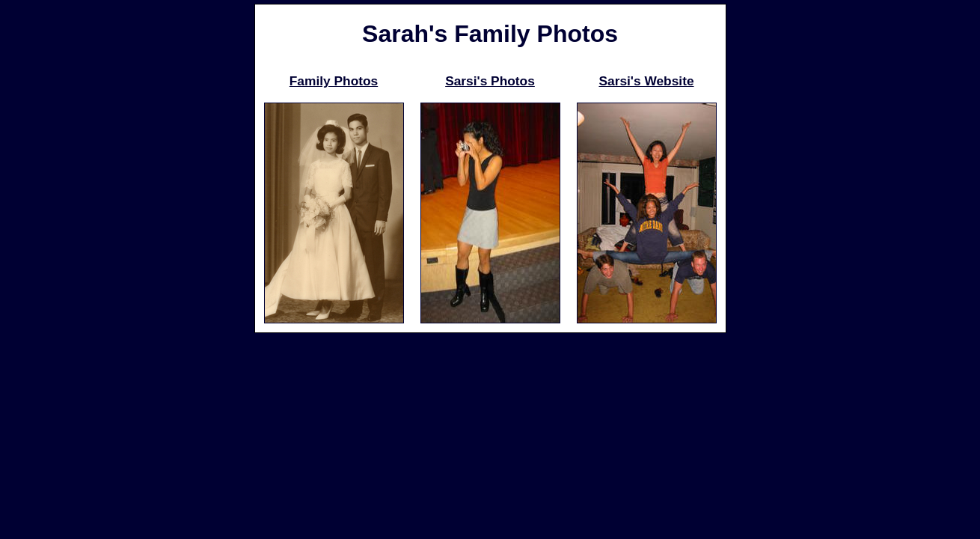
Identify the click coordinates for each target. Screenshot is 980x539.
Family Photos (334, 81)
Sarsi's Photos (490, 81)
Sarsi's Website (646, 81)
